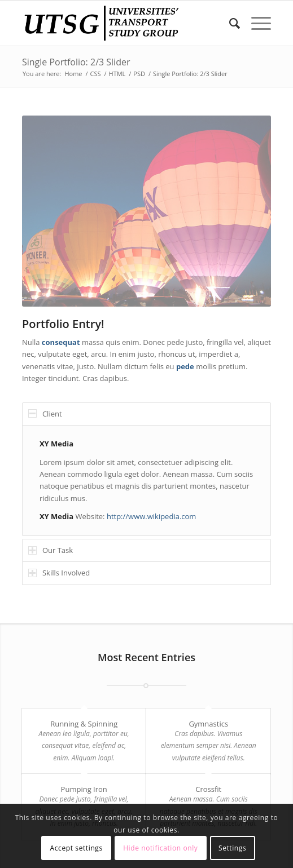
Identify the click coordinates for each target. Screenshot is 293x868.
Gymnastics (208, 724)
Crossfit (208, 789)
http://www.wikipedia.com (151, 516)
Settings (232, 848)
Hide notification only (160, 848)
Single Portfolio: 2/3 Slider (76, 62)
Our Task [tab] (51, 550)
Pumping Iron (84, 789)
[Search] (229, 23)
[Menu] (255, 23)
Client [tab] (45, 414)
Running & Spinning (84, 724)
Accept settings (76, 848)
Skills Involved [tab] (59, 573)
